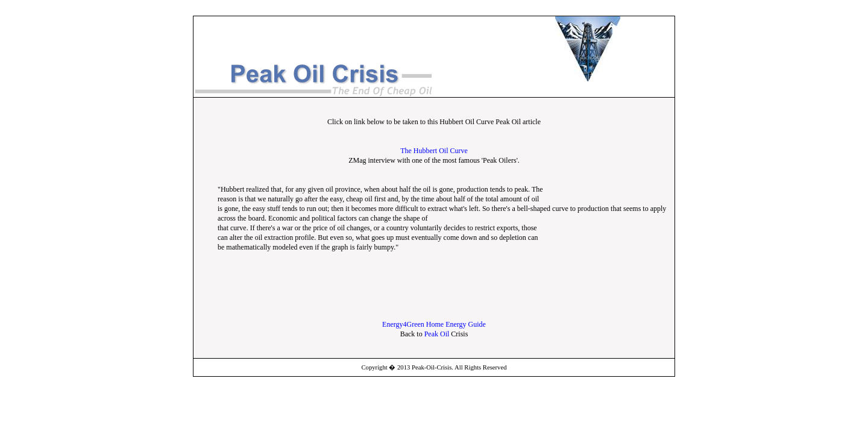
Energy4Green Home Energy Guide (434, 324)
